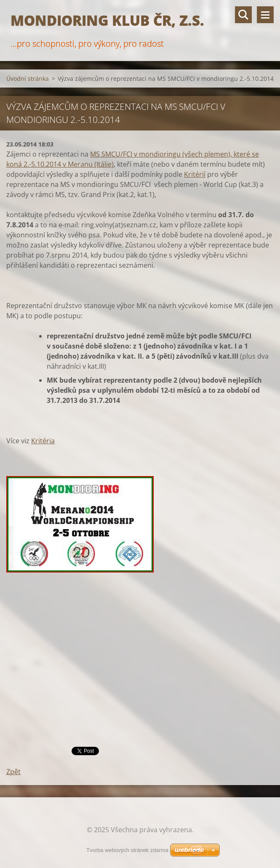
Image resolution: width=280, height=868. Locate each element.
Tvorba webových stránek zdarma (127, 850)
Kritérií (195, 174)
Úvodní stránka (28, 79)
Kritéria (43, 441)
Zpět (13, 772)
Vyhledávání (243, 15)
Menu (265, 15)
